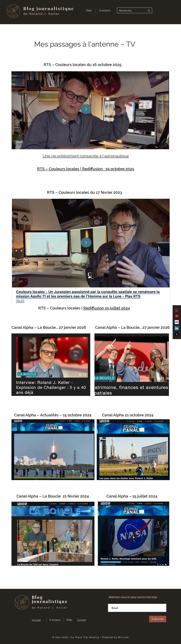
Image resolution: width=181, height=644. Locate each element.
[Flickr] (177, 322)
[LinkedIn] (177, 328)
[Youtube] (177, 316)
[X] (177, 334)
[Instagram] (177, 310)
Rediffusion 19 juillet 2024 (107, 308)
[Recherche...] (130, 11)
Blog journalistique (49, 8)
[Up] (86, 109)
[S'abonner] (158, 619)
